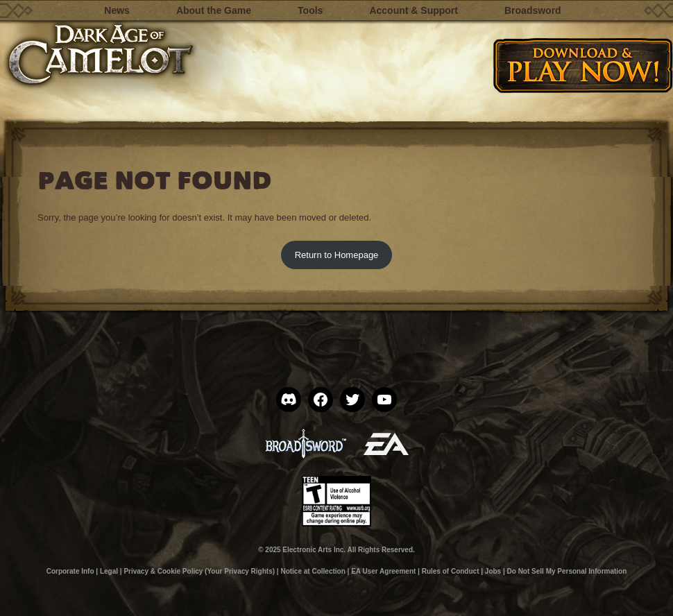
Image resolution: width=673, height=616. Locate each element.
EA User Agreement (383, 571)
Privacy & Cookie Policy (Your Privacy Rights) (199, 571)
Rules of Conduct (451, 571)
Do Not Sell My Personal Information (567, 571)
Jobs (493, 571)
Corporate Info (70, 571)
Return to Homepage (337, 255)
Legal (109, 571)
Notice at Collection (313, 571)
